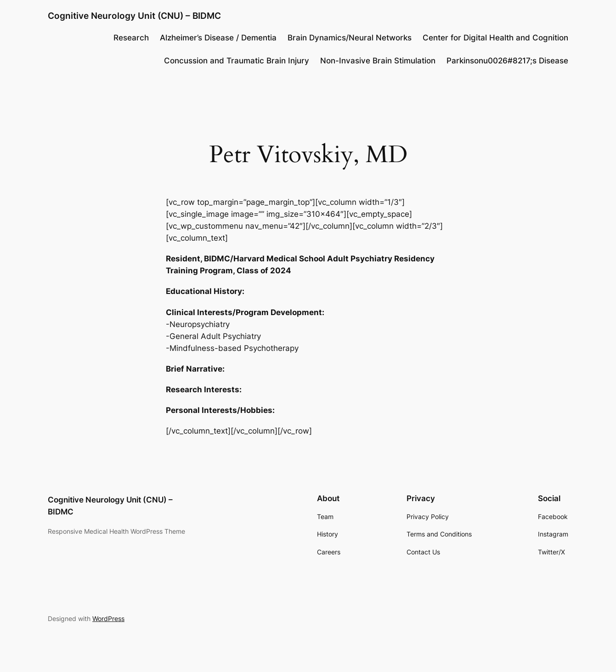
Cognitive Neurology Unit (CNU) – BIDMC (134, 16)
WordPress (108, 618)
